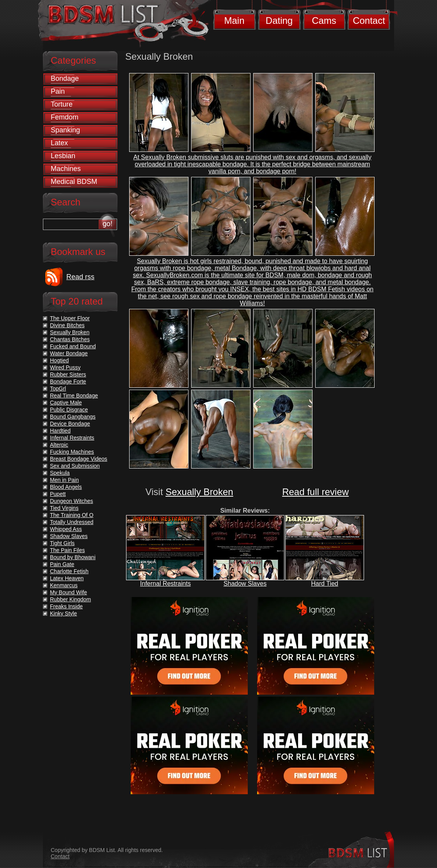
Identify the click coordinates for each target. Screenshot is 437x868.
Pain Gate (62, 564)
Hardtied (60, 431)
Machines (66, 169)
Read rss (80, 277)
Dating (279, 20)
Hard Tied (324, 584)
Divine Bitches (67, 325)
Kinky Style (63, 613)
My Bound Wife (68, 592)
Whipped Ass (66, 529)
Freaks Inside (66, 606)
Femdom (65, 117)
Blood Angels (66, 487)
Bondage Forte (68, 381)
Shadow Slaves (245, 584)
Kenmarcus (64, 585)
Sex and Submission (75, 466)
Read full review (315, 492)
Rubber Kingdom (70, 599)
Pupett (58, 494)
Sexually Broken (199, 492)
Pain (58, 91)
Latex (59, 143)
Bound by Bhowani (73, 557)
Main (234, 20)
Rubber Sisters (68, 374)
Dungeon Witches (72, 501)
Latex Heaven (67, 578)
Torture (62, 104)
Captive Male (66, 403)
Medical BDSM (74, 182)
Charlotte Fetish (69, 571)
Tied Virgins (64, 508)
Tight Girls (62, 543)
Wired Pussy (65, 367)
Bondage (65, 78)
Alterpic (59, 445)
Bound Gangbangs (73, 417)
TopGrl (58, 389)
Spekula (60, 473)
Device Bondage (70, 424)
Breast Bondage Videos (79, 459)
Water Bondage (69, 353)
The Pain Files (67, 550)
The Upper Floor (70, 318)
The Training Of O (72, 515)
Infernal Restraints (165, 584)
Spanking (65, 130)
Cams (324, 20)
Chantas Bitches (70, 339)
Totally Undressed (72, 522)
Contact (369, 20)
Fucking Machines (72, 452)
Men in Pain (64, 480)
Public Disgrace (69, 410)
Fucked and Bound (73, 346)
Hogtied (59, 360)
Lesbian (63, 156)
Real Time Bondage (74, 396)
